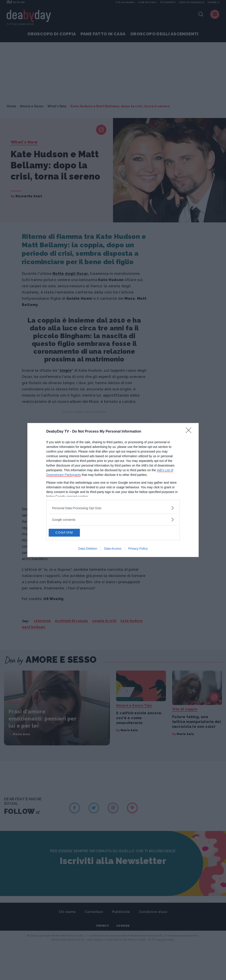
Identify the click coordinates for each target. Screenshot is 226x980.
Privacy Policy (138, 549)
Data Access (113, 549)
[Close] (190, 431)
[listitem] (113, 508)
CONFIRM (70, 533)
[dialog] (113, 490)
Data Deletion (88, 549)
